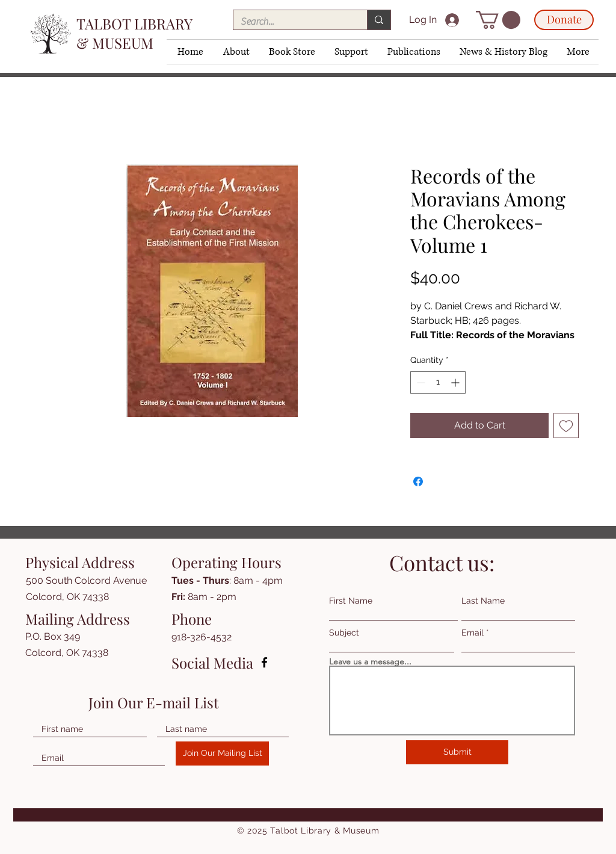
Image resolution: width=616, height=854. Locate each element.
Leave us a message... (370, 661)
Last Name (483, 601)
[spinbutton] (438, 382)
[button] (236, 52)
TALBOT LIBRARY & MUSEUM (134, 33)
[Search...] (291, 22)
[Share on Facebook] (418, 481)
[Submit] (457, 752)
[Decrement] (420, 382)
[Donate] (564, 20)
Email (473, 633)
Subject (344, 633)
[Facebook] (264, 662)
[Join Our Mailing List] (222, 753)
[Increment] (456, 382)
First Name (351, 601)
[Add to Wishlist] (566, 425)
